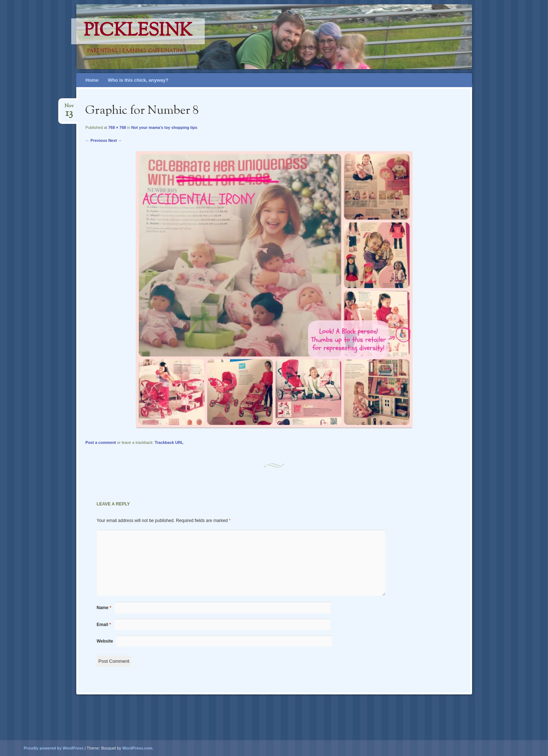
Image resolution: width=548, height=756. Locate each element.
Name (104, 608)
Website (105, 641)
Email (104, 625)
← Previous (96, 140)
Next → (115, 140)
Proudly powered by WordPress (54, 748)
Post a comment (101, 442)
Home (92, 80)
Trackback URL (169, 442)
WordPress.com (137, 748)
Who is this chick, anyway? (138, 80)
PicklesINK (138, 31)
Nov (69, 108)
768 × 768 (117, 127)
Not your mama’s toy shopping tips (164, 127)
